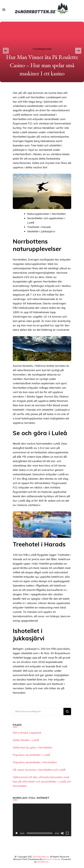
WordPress (43, 862)
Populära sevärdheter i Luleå (31, 755)
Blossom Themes (52, 859)
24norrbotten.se (41, 857)
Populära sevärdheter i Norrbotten (35, 762)
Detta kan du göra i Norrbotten (32, 747)
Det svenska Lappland (27, 733)
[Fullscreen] (67, 833)
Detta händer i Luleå (26, 740)
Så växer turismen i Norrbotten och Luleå (39, 770)
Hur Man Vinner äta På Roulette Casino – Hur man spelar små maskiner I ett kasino (42, 65)
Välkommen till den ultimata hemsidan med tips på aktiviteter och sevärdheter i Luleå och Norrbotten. (42, 782)
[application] (42, 820)
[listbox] (42, 51)
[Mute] (62, 833)
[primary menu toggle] (4, 10)
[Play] (17, 833)
